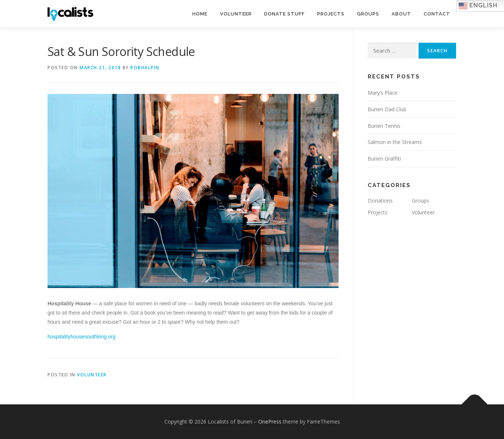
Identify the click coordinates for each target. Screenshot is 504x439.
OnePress (270, 422)
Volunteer (236, 14)
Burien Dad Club (387, 109)
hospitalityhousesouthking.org (81, 337)
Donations (380, 201)
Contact (437, 14)
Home (200, 14)
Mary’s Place (383, 93)
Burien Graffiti (384, 159)
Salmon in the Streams (395, 142)
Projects (331, 14)
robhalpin (145, 68)
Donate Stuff (284, 14)
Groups (368, 14)
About (401, 14)
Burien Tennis (384, 126)
